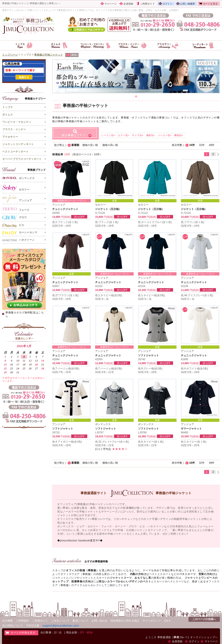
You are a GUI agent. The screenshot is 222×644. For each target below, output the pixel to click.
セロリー (16, 188)
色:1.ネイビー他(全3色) (151, 295)
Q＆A (167, 621)
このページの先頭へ (204, 619)
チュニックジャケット (65, 209)
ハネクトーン (18, 240)
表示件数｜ (178, 145)
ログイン (167, 4)
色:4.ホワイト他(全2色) (194, 368)
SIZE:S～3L (102, 299)
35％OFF (79, 217)
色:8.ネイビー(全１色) (151, 442)
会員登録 (128, 4)
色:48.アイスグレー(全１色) (197, 295)
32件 (202, 145)
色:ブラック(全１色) (107, 222)
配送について (81, 621)
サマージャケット (191, 429)
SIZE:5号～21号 (104, 372)
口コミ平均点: (111, 449)
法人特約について (13, 625)
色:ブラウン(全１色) (193, 222)
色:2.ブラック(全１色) (65, 222)
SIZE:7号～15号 (62, 372)
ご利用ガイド (147, 4)
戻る (72, 55)
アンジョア (17, 199)
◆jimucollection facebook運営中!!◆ (80, 541)
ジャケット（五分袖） (108, 209)
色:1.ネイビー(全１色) (194, 442)
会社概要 (7, 621)
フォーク (16, 209)
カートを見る (210, 4)
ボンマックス (18, 178)
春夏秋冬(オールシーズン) (71, 201)
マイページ (111, 4)
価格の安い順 (90, 145)
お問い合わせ (99, 621)
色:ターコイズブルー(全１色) (155, 222)
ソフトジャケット (148, 355)
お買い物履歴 (188, 4)
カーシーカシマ (20, 233)
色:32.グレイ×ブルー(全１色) (112, 442)
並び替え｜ (61, 145)
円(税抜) (66, 217)
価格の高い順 (110, 145)
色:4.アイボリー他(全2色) (67, 442)
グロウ (15, 217)
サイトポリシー (152, 621)
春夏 (114, 201)
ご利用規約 (22, 621)
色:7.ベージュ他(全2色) (109, 368)
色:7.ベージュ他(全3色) (66, 368)
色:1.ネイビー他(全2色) (109, 295)
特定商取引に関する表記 (125, 621)
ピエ (13, 225)
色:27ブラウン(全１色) (65, 295)
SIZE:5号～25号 (190, 445)
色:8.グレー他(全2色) (150, 368)
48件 (212, 145)
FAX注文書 (33, 625)
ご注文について (60, 621)
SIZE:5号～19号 (62, 226)
